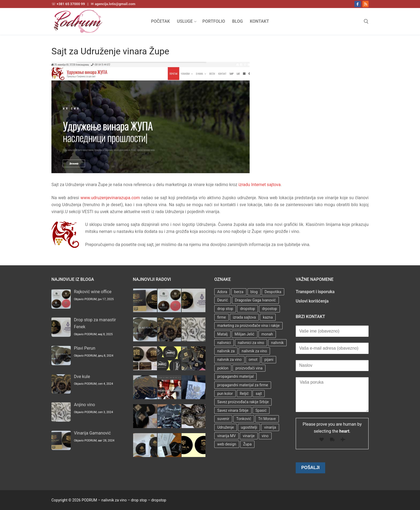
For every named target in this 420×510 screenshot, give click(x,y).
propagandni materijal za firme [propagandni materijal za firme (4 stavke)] (243, 385)
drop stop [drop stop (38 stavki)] (225, 309)
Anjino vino (85, 405)
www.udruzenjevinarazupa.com (110, 198)
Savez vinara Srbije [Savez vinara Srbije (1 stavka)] (233, 410)
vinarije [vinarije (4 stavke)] (249, 436)
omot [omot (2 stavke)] (253, 360)
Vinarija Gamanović (92, 433)
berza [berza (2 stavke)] (239, 292)
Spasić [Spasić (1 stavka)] (261, 410)
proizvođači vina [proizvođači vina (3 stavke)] (249, 368)
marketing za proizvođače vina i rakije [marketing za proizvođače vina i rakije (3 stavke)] (248, 326)
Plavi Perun (85, 348)
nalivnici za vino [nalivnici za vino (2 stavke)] (251, 343)
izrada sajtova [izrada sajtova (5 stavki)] (244, 317)
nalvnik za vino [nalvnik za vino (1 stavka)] (229, 360)
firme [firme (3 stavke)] (222, 317)
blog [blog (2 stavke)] (254, 292)
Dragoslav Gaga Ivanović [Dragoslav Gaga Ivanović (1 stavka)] (255, 300)
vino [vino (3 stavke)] (265, 436)
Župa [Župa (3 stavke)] (247, 444)
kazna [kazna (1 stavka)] (268, 317)
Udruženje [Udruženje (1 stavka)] (226, 427)
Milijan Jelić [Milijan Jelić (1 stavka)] (245, 334)
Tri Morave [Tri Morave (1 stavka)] (267, 419)
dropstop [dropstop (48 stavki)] (247, 309)
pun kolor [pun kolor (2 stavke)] (225, 394)
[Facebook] (357, 4)
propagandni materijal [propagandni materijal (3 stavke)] (235, 376)
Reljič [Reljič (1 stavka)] (244, 394)
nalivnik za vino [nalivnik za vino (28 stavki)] (254, 351)
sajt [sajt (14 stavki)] (259, 394)
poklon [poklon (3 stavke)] (223, 368)
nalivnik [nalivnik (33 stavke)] (277, 343)
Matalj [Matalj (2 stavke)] (222, 334)
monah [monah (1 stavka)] (267, 334)
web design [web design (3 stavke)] (227, 444)
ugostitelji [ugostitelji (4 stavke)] (249, 427)
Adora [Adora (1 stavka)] (222, 292)
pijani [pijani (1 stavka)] (269, 360)
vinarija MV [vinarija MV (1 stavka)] (226, 436)
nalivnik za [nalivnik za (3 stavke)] (226, 351)
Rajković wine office (93, 292)
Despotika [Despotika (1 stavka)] (273, 292)
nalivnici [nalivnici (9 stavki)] (224, 343)
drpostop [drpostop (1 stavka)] (269, 309)
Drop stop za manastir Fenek (95, 323)
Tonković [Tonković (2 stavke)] (244, 419)
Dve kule (82, 377)
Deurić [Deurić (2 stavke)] (223, 300)
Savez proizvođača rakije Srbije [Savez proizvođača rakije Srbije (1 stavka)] (243, 402)
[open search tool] (366, 21)
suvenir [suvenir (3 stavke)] (223, 419)
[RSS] (365, 4)
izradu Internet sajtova (260, 185)
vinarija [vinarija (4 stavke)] (270, 427)
